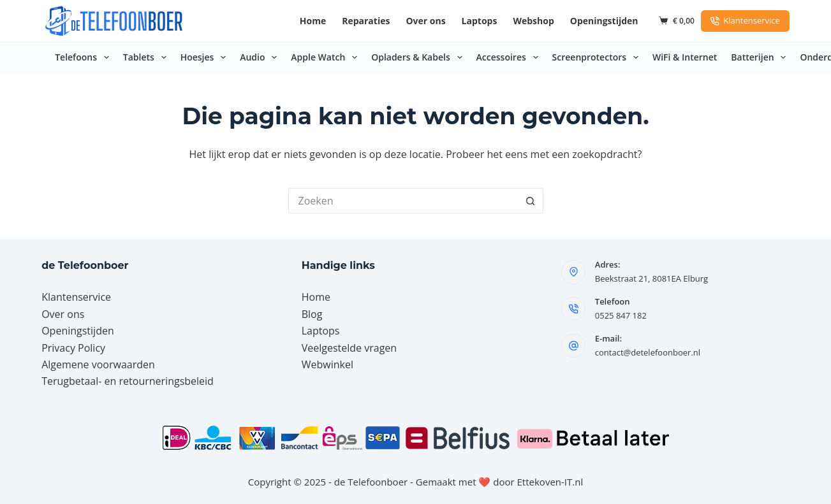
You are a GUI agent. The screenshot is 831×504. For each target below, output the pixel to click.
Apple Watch (327, 57)
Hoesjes (206, 57)
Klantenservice (745, 20)
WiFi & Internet (685, 57)
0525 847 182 (621, 315)
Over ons (425, 21)
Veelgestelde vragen (349, 348)
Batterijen (761, 57)
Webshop (533, 21)
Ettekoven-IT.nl (550, 482)
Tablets (147, 57)
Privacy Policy (73, 348)
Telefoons (85, 57)
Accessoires (510, 57)
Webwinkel (327, 364)
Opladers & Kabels (419, 57)
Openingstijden (604, 21)
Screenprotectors (598, 57)
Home (313, 21)
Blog (312, 314)
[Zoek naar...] (403, 201)
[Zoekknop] (531, 201)
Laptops (480, 21)
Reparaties (366, 21)
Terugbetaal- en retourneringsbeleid (128, 381)
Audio (261, 57)
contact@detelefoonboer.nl (648, 352)
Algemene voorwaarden (98, 364)
